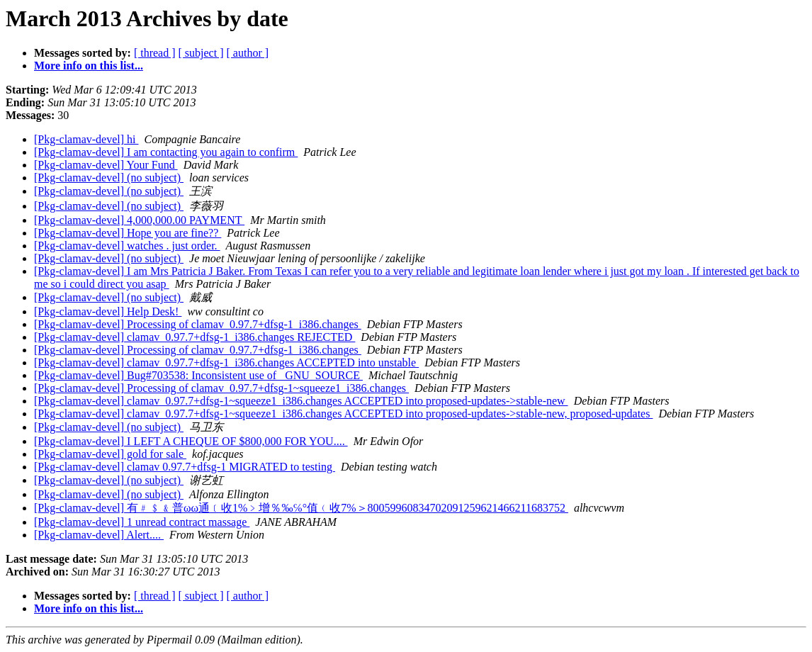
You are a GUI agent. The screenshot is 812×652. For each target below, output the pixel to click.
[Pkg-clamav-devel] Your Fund (106, 165)
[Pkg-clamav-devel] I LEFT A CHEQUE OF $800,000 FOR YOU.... (191, 441)
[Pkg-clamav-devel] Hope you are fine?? (128, 233)
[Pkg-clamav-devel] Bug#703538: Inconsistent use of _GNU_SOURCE (198, 375)
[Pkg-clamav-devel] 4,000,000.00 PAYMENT (139, 220)
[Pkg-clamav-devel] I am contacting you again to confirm (166, 152)
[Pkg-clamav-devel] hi (86, 139)
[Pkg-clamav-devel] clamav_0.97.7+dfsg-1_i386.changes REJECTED (194, 337)
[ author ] (248, 53)
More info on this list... (89, 66)
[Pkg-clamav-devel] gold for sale (110, 454)
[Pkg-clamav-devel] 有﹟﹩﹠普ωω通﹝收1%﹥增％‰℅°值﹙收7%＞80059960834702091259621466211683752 (301, 508)
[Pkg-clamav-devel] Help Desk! (108, 311)
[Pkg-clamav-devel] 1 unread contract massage (142, 522)
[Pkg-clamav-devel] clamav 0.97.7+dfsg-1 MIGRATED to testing (185, 467)
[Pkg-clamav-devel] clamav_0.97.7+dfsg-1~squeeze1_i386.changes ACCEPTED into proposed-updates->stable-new (301, 401)
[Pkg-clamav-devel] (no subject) (109, 178)
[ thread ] (155, 53)
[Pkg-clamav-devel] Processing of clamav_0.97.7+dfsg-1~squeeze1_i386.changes (221, 388)
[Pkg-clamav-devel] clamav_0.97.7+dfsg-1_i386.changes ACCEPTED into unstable (226, 362)
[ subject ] (201, 53)
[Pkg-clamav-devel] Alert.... (99, 535)
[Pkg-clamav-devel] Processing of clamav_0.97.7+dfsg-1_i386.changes (198, 324)
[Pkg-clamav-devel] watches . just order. (127, 246)
